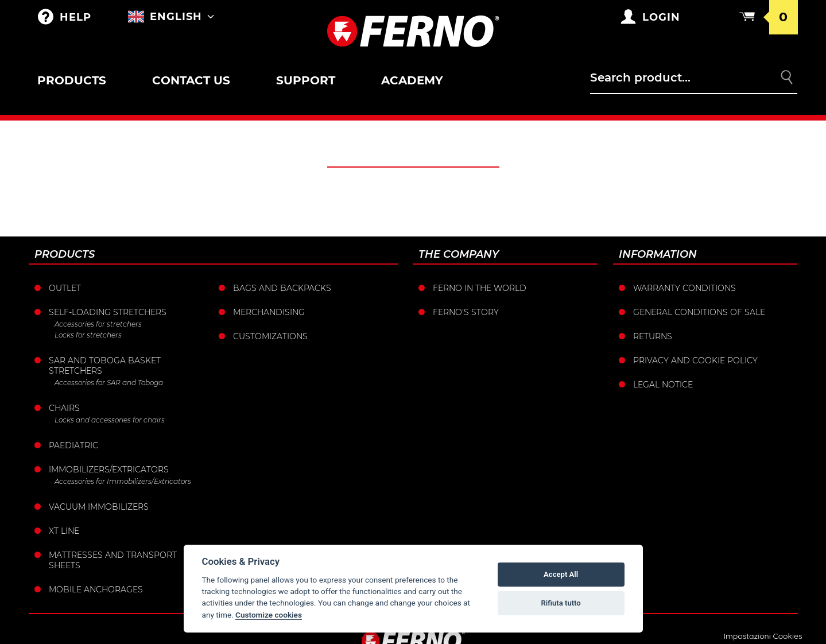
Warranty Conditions (685, 288)
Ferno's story (466, 312)
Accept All (561, 574)
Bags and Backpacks (282, 288)
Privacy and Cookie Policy (695, 360)
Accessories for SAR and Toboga (109, 383)
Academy (412, 80)
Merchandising (269, 312)
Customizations (270, 336)
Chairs (64, 408)
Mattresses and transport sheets (113, 560)
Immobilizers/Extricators (109, 470)
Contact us (191, 80)
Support (306, 80)
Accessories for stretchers (98, 324)
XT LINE (64, 531)
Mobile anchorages (96, 589)
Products (72, 80)
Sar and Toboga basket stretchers (105, 366)
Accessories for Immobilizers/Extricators (123, 481)
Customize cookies (269, 615)
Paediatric (73, 445)
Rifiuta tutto (561, 603)
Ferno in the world (480, 288)
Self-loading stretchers (108, 312)
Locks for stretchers (88, 335)
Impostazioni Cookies (763, 636)
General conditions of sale (699, 312)
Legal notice (663, 385)
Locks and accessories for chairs (110, 420)
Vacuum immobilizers (99, 507)
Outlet (65, 288)
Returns (653, 336)
